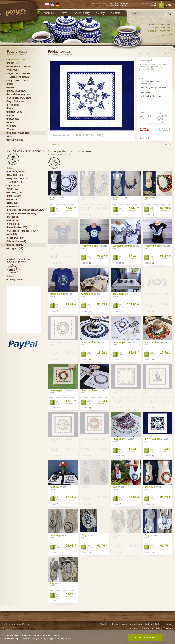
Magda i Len (146, 92)
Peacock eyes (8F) (16, 171)
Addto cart (58, 209)
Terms (64, 13)
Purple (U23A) (14, 196)
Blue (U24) (12, 199)
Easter (10, 108)
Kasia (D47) (13, 206)
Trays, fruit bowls (16, 101)
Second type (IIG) (16, 238)
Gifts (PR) (12, 234)
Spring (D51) (13, 224)
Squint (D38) (13, 185)
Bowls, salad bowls (17, 91)
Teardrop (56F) (14, 182)
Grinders (12, 126)
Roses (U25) (13, 203)
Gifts (10, 136)
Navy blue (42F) (15, 175)
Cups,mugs (13, 70)
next (166, 53)
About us (48, 13)
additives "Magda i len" (19, 133)
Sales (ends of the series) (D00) (23, 231)
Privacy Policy (54, 635)
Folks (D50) (13, 220)
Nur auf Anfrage (15, 140)
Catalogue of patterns (163, 629)
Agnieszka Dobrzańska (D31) (22, 213)
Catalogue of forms (140, 629)
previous (145, 53)
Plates (10, 84)
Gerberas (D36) (15, 192)
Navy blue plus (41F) (17, 178)
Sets (16, 59)
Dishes (11, 87)
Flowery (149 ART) (16, 279)
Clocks (11, 115)
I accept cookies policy (145, 637)
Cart (168, 5)
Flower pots (13, 119)
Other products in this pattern (69, 151)
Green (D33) (13, 189)
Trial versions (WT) (17, 241)
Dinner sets (13, 63)
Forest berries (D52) (17, 227)
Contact (116, 13)
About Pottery (82, 13)
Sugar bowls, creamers (19, 73)
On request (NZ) (15, 248)
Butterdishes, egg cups (19, 94)
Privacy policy (128, 624)
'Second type (14, 129)
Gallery (100, 13)
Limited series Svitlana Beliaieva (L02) (26, 210)
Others (11, 122)
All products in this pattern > (59, 154)
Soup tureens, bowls (17, 80)
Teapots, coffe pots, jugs (19, 77)
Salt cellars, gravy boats (19, 98)
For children (13, 105)
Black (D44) (13, 217)
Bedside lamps (15, 112)
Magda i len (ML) (15, 245)
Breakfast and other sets (19, 66)
